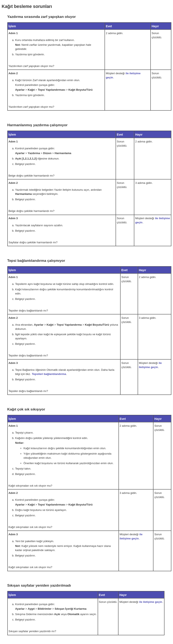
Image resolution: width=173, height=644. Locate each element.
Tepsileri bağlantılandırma (49, 374)
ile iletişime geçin (151, 602)
